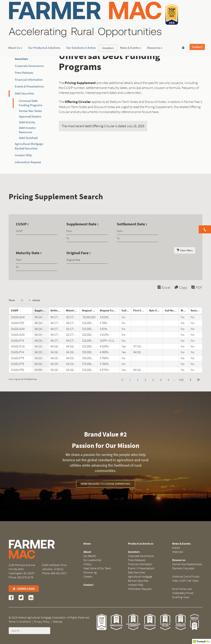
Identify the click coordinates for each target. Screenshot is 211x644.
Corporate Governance (29, 66)
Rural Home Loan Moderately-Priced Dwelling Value (183, 593)
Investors (108, 32)
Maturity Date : (29, 253)
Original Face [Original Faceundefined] (90, 310)
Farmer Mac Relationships (187, 564)
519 (181, 380)
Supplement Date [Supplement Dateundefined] (41, 310)
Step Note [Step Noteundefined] (185, 310)
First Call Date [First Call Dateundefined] (140, 310)
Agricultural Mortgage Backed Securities (140, 579)
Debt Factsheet (28, 138)
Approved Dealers (30, 116)
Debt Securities (24, 93)
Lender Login (24, 589)
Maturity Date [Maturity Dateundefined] (73, 310)
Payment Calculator (183, 568)
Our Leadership (92, 560)
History (88, 564)
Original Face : (79, 253)
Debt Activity (27, 122)
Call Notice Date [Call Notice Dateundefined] (172, 310)
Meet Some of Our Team (97, 568)
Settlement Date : (132, 224)
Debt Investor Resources (27, 130)
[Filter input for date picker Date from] (87, 231)
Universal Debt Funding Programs (30, 103)
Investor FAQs (23, 155)
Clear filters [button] (186, 250)
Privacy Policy (42, 622)
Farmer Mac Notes (30, 111)
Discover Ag (90, 572)
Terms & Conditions (20, 622)
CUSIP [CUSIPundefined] (15, 310)
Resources (155, 32)
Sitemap (58, 622)
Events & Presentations (29, 86)
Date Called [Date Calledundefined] (156, 310)
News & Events (131, 32)
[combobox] (24, 300)
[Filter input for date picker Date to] (87, 238)
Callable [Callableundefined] (126, 310)
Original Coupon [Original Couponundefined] (109, 310)
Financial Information (29, 80)
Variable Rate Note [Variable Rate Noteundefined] (196, 310)
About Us (15, 32)
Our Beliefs (90, 556)
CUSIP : (22, 224)
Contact (197, 10)
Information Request (28, 162)
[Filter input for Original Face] (87, 260)
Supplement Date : (82, 224)
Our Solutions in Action (81, 32)
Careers (88, 577)
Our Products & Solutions (44, 32)
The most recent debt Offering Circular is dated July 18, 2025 (103, 126)
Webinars (178, 552)
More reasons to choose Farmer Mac (106, 484)
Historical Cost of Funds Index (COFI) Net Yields (186, 579)
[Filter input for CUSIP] (36, 231)
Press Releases (24, 73)
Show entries (24, 300)
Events (176, 548)
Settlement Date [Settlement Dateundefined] (57, 310)
